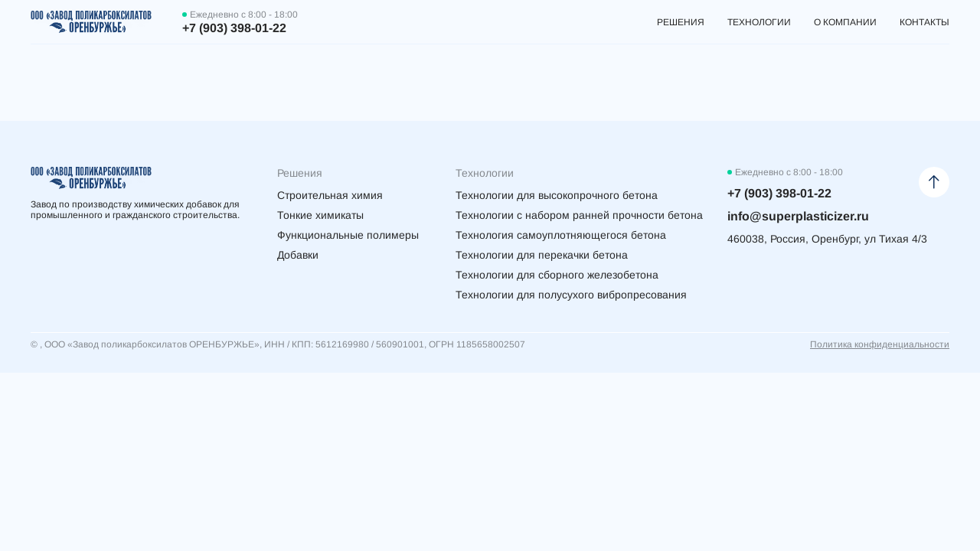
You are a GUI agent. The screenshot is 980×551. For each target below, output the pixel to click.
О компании (845, 22)
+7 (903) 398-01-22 (234, 28)
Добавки (298, 255)
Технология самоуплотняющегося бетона (561, 235)
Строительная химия (330, 195)
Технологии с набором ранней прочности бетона (579, 215)
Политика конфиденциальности (880, 344)
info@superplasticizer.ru (798, 216)
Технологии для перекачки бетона (542, 255)
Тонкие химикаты (320, 215)
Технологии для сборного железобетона (557, 275)
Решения (681, 22)
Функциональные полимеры (348, 235)
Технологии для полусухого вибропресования (571, 295)
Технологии (759, 22)
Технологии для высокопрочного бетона (557, 195)
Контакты (924, 22)
